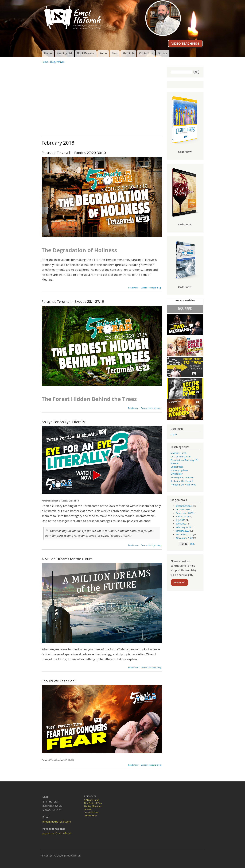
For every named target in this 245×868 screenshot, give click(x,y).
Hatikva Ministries (93, 806)
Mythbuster (177, 474)
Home (48, 53)
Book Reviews (86, 53)
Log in (174, 434)
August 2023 (182, 516)
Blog (115, 53)
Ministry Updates (179, 470)
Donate (163, 53)
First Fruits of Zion (93, 803)
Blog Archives (57, 62)
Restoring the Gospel (182, 481)
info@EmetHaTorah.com (57, 822)
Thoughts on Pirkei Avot (183, 485)
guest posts (177, 467)
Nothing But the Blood (182, 477)
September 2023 (185, 513)
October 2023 (183, 510)
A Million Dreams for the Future (67, 559)
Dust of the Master (181, 457)
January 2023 (183, 531)
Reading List (64, 53)
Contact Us (146, 53)
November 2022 (184, 538)
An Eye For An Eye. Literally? (64, 422)
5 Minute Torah (179, 453)
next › (192, 544)
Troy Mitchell (91, 816)
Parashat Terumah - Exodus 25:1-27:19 (73, 301)
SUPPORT (180, 582)
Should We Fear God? (59, 681)
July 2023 (181, 520)
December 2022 (184, 534)
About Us (128, 53)
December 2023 (184, 506)
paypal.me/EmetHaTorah (57, 833)
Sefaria (88, 809)
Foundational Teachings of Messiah (184, 462)
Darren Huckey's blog (151, 288)
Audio (103, 53)
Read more (133, 288)
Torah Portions (92, 813)
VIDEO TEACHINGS (185, 44)
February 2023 (184, 527)
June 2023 (181, 524)
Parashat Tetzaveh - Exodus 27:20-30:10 (74, 153)
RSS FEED (185, 309)
